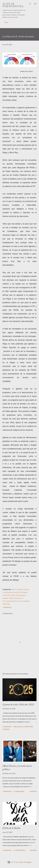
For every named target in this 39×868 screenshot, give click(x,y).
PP (22, 598)
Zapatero (6, 604)
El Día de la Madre (11, 828)
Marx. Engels (21, 595)
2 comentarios (19, 850)
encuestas (17, 592)
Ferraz (25, 592)
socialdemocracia (10, 601)
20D (13, 589)
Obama (5, 598)
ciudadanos (7, 592)
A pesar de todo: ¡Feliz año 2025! (18, 704)
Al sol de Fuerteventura (13, 5)
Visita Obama (24, 601)
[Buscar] (30, 4)
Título (6, 22)
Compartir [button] (7, 607)
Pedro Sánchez (15, 598)
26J (16, 589)
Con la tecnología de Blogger (20, 862)
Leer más (6, 729)
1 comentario (19, 791)
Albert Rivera (23, 589)
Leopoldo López (9, 595)
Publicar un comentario (23, 727)
